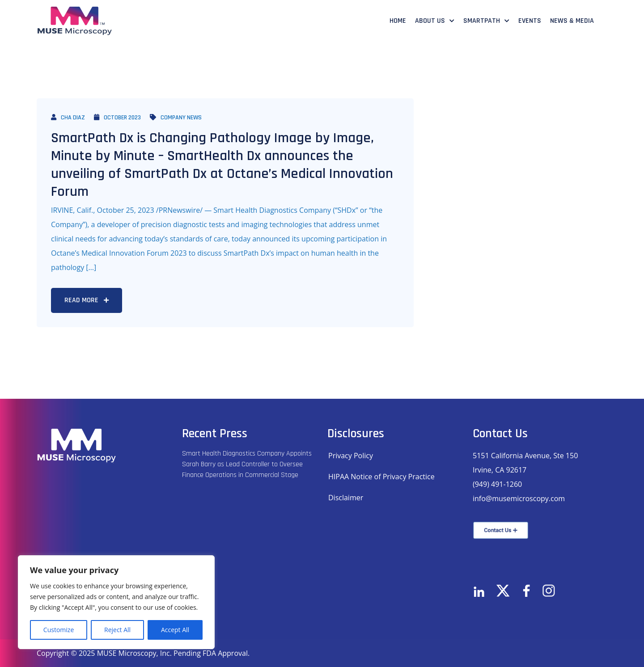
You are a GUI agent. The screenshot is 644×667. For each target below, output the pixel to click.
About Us (430, 21)
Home (398, 21)
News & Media (572, 21)
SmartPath (482, 21)
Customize (59, 630)
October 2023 (117, 118)
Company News (176, 118)
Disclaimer (346, 498)
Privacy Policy (351, 456)
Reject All (117, 630)
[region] (116, 602)
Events (530, 21)
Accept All (175, 630)
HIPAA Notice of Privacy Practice (381, 477)
